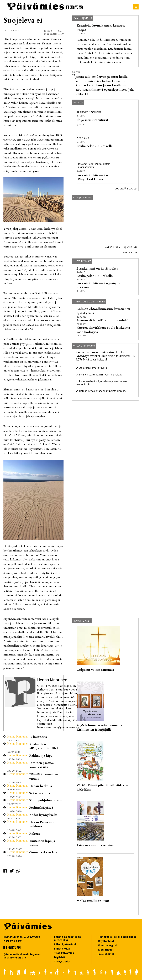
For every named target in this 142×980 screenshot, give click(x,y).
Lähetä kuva (130, 252)
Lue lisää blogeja (126, 189)
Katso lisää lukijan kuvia (121, 247)
